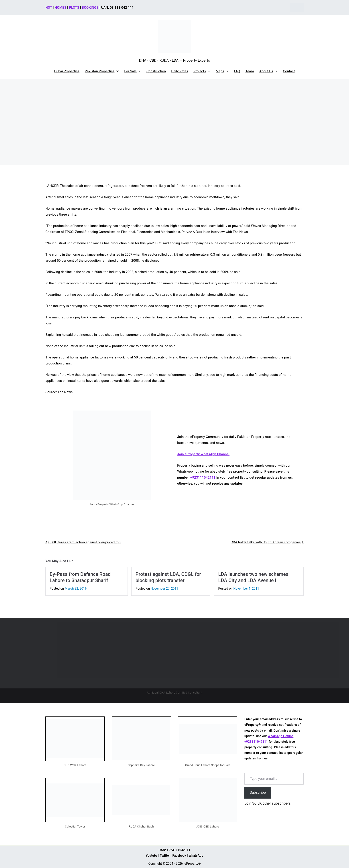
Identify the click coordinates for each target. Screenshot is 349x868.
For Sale (133, 71)
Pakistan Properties (102, 71)
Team (250, 71)
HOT (49, 8)
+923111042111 (203, 478)
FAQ (237, 71)
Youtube (152, 856)
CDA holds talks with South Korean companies (266, 542)
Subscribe (258, 792)
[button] (117, 71)
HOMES (61, 8)
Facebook (179, 856)
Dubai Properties (67, 71)
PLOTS (74, 8)
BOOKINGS (90, 8)
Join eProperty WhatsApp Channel (203, 454)
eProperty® (193, 864)
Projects (202, 71)
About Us (268, 71)
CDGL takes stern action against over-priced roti (84, 542)
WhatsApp (196, 856)
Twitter (165, 856)
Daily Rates (180, 71)
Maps (222, 71)
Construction (156, 71)
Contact (289, 71)
